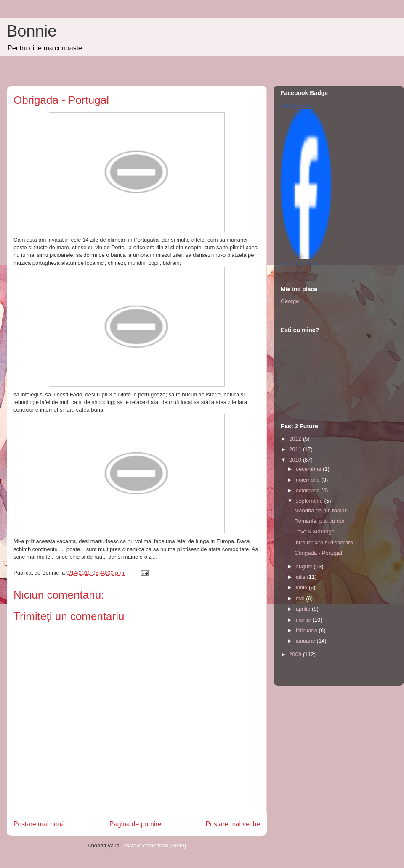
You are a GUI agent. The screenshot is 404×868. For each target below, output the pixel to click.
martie (304, 620)
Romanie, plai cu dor (319, 521)
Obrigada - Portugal (318, 553)
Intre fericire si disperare (323, 542)
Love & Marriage (314, 532)
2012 (296, 439)
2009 (296, 654)
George (290, 301)
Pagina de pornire (135, 824)
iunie (302, 587)
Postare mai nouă (39, 824)
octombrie (309, 490)
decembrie (309, 469)
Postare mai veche (233, 824)
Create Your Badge (300, 264)
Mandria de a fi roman (321, 511)
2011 (296, 449)
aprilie (304, 609)
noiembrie (309, 480)
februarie (307, 630)
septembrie (310, 501)
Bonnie (32, 31)
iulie (302, 577)
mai (301, 598)
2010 (296, 460)
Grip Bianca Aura (298, 106)
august (305, 566)
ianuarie (306, 641)
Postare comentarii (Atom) (154, 846)
